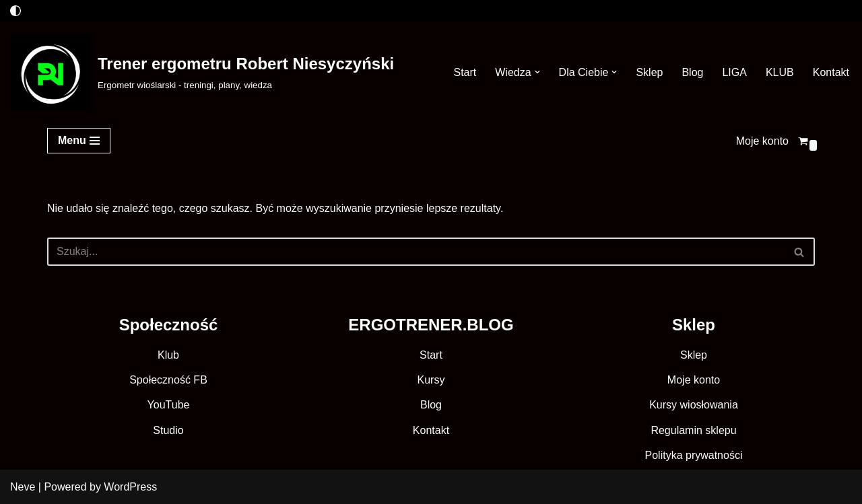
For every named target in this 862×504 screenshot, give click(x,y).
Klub (168, 355)
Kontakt (831, 72)
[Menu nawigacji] (79, 141)
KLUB (780, 72)
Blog (692, 72)
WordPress (130, 487)
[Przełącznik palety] (15, 11)
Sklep (649, 72)
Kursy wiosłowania (694, 405)
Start (465, 72)
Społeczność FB (168, 380)
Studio (168, 430)
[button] (537, 72)
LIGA (734, 72)
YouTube (169, 405)
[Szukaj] (416, 252)
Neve (23, 487)
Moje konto (762, 141)
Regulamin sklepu (693, 430)
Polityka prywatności (694, 455)
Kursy (431, 380)
